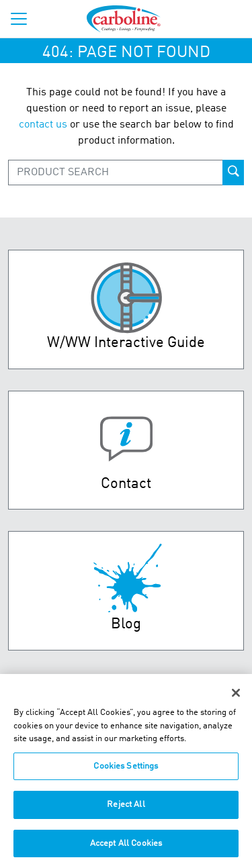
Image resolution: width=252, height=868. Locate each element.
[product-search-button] (233, 173)
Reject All (126, 810)
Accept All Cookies (126, 849)
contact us (43, 125)
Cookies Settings (126, 771)
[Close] (236, 698)
